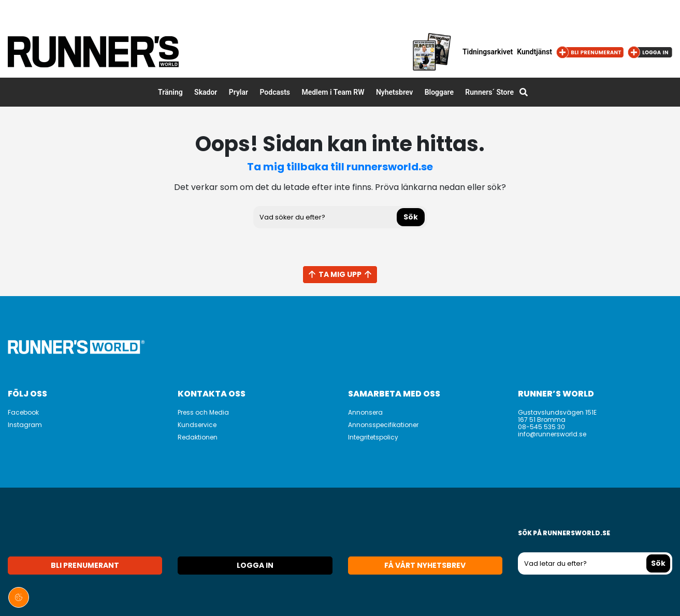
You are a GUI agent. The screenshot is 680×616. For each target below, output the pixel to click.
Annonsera (365, 412)
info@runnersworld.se (552, 434)
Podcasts (275, 92)
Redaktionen (198, 437)
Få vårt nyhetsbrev (425, 565)
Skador (206, 92)
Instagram (25, 425)
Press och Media (203, 412)
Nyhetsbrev (394, 92)
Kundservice (197, 425)
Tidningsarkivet (488, 52)
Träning (170, 92)
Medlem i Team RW (333, 92)
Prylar (238, 92)
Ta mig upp (340, 274)
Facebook (23, 412)
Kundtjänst (534, 52)
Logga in (255, 565)
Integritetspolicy (373, 437)
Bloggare (439, 92)
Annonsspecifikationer (383, 425)
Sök (411, 217)
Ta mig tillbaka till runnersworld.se (340, 167)
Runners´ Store (489, 92)
